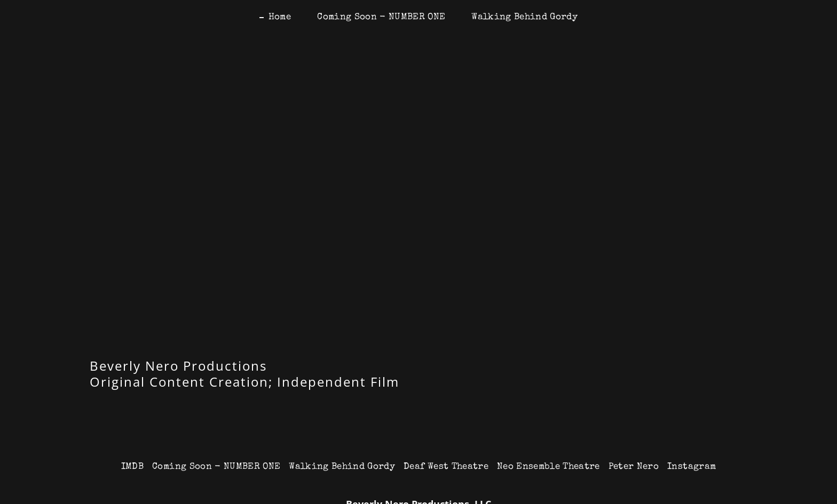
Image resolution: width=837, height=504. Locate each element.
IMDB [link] (132, 467)
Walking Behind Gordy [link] (524, 17)
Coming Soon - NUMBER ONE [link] (381, 17)
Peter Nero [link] (634, 467)
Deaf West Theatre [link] (446, 467)
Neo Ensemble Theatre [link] (548, 467)
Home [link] (280, 17)
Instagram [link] (692, 467)
